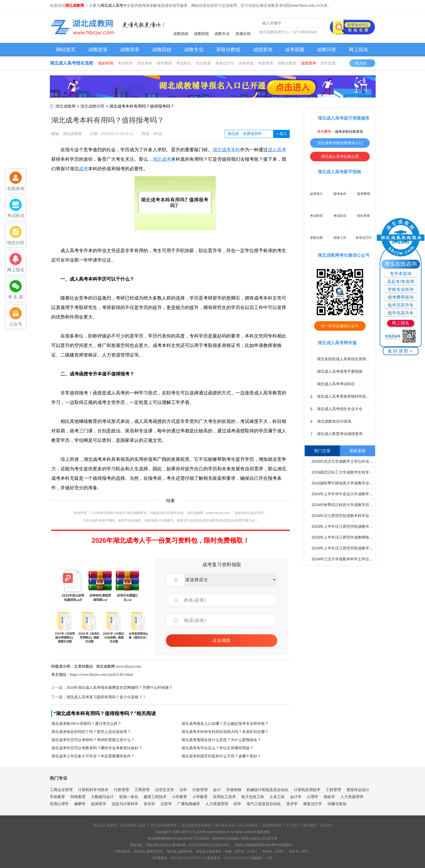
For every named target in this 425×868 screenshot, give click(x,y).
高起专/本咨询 (401, 282)
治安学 (166, 804)
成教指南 (181, 34)
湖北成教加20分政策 (329, 422)
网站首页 (66, 50)
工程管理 (333, 790)
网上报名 (359, 50)
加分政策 (203, 63)
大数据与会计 (102, 797)
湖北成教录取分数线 (196, 825)
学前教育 (57, 797)
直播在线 (243, 34)
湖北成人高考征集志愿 (340, 156)
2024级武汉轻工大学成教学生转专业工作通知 (341, 472)
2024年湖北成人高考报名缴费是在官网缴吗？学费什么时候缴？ (120, 688)
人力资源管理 (352, 797)
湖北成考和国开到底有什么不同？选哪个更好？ (221, 756)
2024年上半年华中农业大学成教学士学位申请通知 (341, 494)
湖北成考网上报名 (133, 825)
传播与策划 (337, 804)
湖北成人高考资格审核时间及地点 (340, 397)
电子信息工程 (253, 797)
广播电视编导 (189, 804)
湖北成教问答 (92, 106)
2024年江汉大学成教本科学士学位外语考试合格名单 (341, 559)
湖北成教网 (65, 106)
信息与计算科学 (125, 804)
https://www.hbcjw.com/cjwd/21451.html (102, 675)
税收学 (329, 797)
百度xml (326, 825)
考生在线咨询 (401, 264)
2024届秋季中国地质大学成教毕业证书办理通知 (341, 483)
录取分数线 (228, 50)
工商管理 (142, 790)
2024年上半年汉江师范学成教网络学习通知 (341, 537)
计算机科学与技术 (93, 790)
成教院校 (201, 34)
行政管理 (121, 790)
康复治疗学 (313, 804)
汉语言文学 (165, 790)
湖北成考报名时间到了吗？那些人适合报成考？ (91, 732)
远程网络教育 (272, 825)
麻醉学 (80, 804)
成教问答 (327, 50)
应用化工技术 (224, 797)
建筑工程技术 (155, 797)
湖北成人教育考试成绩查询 (335, 434)
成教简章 (130, 50)
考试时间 (125, 63)
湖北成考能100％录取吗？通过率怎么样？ (86, 724)
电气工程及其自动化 (264, 804)
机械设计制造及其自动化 (268, 790)
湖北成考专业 (225, 825)
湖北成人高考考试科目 (331, 384)
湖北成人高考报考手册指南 (335, 372)
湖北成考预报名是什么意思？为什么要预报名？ (221, 740)
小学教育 (179, 797)
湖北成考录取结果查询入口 (340, 143)
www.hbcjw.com (128, 666)
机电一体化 (129, 797)
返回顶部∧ (401, 351)
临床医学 (99, 804)
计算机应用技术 (307, 790)
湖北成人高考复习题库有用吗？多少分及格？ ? (106, 697)
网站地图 (310, 825)
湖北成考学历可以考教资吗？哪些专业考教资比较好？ (97, 748)
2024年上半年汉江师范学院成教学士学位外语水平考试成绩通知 (341, 548)
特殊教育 (78, 797)
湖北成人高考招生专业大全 (335, 409)
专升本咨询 (401, 274)
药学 (237, 804)
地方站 (363, 63)
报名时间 (106, 63)
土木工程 (277, 797)
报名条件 (145, 63)
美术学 (292, 804)
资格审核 (246, 63)
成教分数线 (287, 63)
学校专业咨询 (401, 289)
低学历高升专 (401, 305)
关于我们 (292, 825)
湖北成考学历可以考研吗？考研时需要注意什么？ (93, 740)
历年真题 (328, 63)
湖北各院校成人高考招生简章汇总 (340, 359)
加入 (281, 134)
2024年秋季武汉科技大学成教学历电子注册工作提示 (341, 504)
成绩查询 (263, 50)
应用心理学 (59, 804)
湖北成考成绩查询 (163, 825)
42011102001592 (236, 858)
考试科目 (184, 63)
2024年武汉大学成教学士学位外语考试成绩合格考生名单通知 (341, 461)
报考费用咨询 (401, 297)
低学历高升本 (401, 313)
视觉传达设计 (358, 790)
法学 (183, 790)
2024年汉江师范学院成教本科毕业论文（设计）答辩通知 (341, 515)
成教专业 (222, 34)
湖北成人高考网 (105, 825)
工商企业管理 (61, 790)
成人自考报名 (248, 825)
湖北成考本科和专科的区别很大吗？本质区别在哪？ (225, 732)
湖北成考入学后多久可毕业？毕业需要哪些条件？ (93, 756)
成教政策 (98, 50)
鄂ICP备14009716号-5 (187, 858)
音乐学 (149, 804)
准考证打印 (225, 63)
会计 (217, 790)
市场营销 (234, 790)
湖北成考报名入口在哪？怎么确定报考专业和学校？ (225, 724)
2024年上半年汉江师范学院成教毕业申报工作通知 (341, 526)
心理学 (313, 797)
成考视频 (295, 50)
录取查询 (266, 63)
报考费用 (164, 63)
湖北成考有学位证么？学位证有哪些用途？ (217, 748)
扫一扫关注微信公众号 (340, 326)
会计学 (296, 797)
